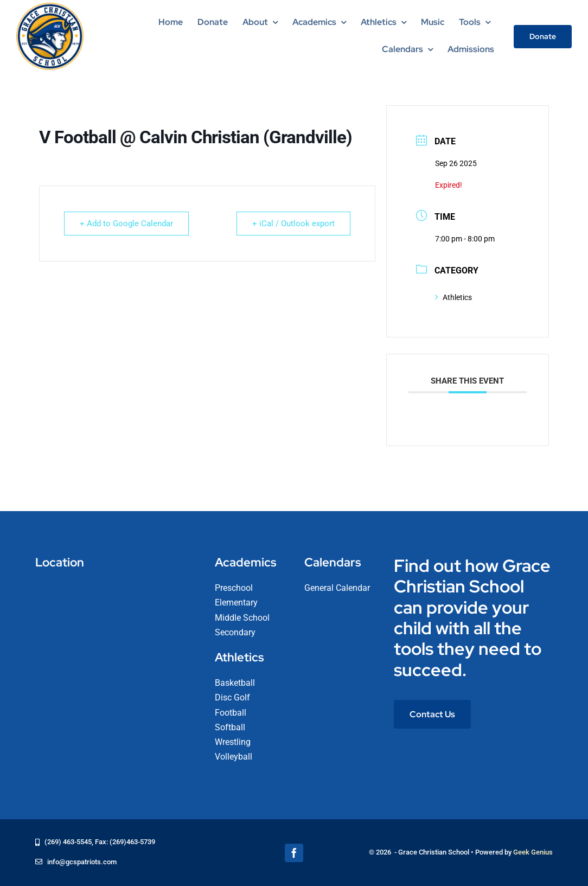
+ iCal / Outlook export (293, 224)
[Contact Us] (432, 714)
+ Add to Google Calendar (126, 224)
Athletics (453, 297)
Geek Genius (533, 852)
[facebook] (294, 853)
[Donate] (543, 37)
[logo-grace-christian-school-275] (50, 7)
